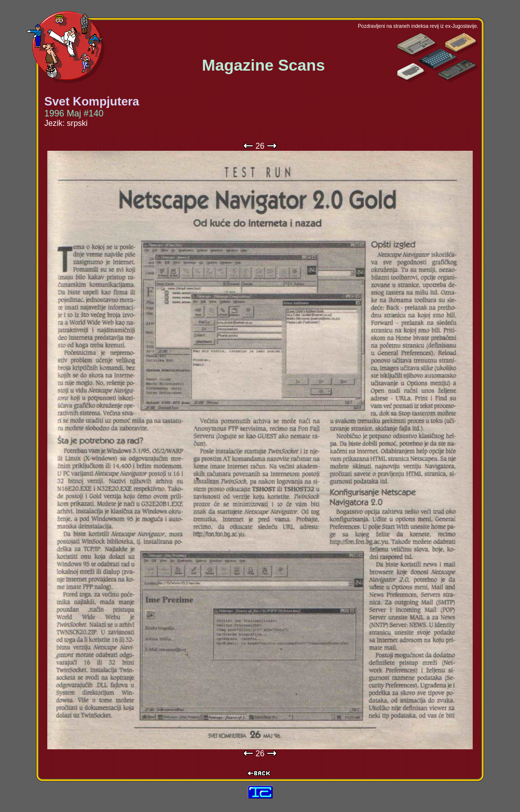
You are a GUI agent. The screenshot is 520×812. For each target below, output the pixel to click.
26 (260, 146)
